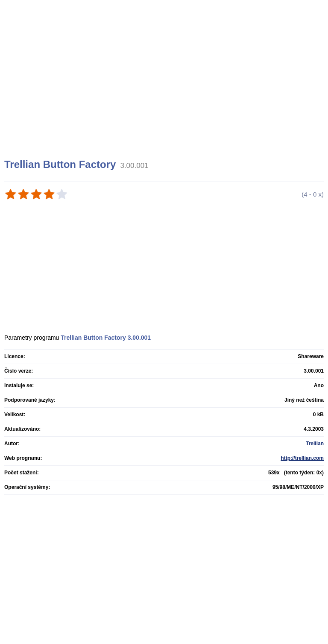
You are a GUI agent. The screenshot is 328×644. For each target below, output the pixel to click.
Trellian (315, 444)
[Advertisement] (165, 90)
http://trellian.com (302, 458)
